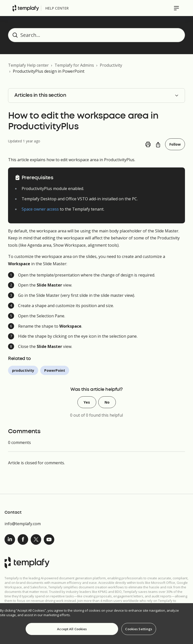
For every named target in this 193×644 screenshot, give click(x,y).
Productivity (111, 65)
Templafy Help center (28, 65)
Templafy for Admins (74, 65)
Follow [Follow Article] (175, 144)
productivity (23, 370)
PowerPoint (55, 370)
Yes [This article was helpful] (87, 402)
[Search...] (96, 35)
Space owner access (40, 209)
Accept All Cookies (72, 629)
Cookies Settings (139, 629)
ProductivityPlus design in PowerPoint (49, 71)
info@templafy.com (23, 524)
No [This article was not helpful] (107, 402)
